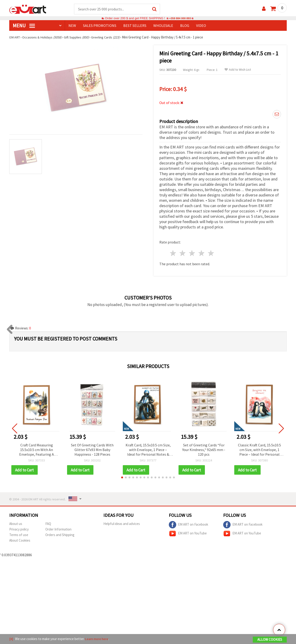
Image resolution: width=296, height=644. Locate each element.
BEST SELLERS (135, 26)
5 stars (211, 253)
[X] (11, 639)
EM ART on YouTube (188, 534)
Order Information (58, 530)
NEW (72, 26)
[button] (122, 478)
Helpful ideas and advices (122, 524)
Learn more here (97, 639)
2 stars (183, 253)
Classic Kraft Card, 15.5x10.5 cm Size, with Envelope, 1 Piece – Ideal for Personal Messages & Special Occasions (259, 450)
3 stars (192, 253)
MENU (24, 26)
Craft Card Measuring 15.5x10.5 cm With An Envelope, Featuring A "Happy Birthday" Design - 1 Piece (37, 450)
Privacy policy (19, 530)
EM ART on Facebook (188, 525)
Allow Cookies (270, 640)
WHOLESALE (163, 26)
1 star (173, 253)
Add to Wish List (238, 70)
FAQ (48, 524)
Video (201, 26)
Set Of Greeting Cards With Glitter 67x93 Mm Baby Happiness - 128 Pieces (92, 450)
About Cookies (20, 541)
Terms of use (19, 535)
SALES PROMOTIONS (100, 26)
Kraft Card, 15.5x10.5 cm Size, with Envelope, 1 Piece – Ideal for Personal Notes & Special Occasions (148, 450)
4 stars (202, 253)
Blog (185, 26)
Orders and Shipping (60, 535)
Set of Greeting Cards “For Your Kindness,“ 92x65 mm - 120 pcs (204, 450)
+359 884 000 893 (180, 18)
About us (16, 524)
